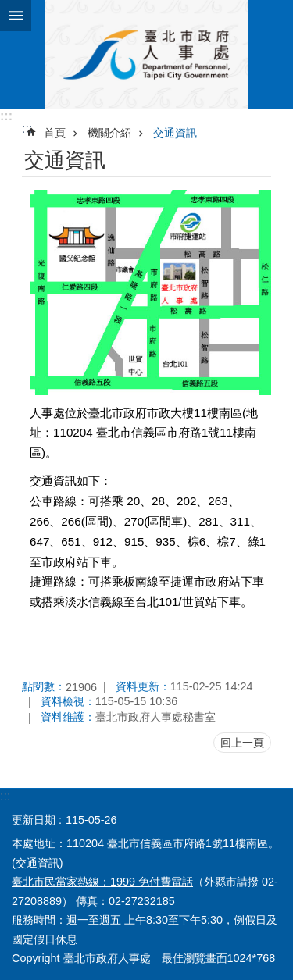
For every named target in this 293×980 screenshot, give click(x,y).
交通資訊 (175, 133)
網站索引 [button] (16, 16)
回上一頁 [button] (242, 743)
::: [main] (27, 128)
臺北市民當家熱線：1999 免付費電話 (102, 882)
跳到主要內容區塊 (8, 8)
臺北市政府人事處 (146, 55)
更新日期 (34, 820)
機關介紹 (109, 133)
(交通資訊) (38, 863)
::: (6, 116)
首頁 (55, 133)
